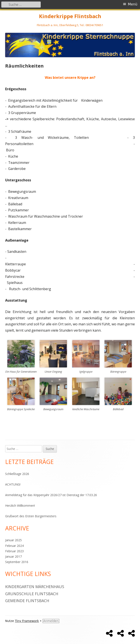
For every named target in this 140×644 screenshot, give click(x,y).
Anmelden (51, 621)
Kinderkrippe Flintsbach (70, 16)
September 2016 (17, 562)
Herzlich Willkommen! (20, 506)
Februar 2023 (14, 551)
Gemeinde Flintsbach (27, 601)
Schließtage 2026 (17, 474)
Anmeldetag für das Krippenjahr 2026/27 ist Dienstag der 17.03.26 (51, 495)
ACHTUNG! (13, 484)
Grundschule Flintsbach (32, 594)
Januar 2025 (13, 540)
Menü (133, 4)
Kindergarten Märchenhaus (35, 587)
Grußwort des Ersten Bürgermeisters (31, 516)
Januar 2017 (13, 556)
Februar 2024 (14, 546)
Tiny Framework (27, 621)
